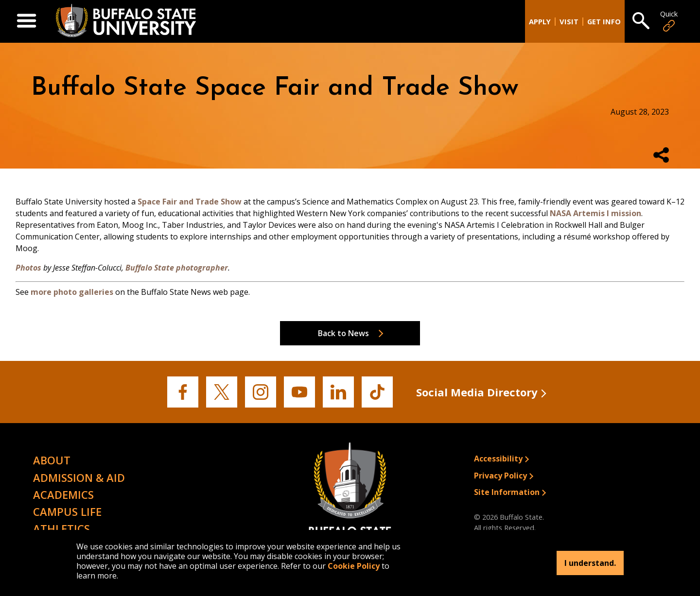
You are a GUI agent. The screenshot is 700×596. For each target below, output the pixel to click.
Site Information (507, 492)
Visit (569, 22)
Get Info (604, 22)
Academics (63, 494)
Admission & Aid (79, 477)
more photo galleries (72, 292)
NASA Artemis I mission (595, 213)
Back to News (343, 333)
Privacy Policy (500, 476)
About (52, 460)
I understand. (590, 563)
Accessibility (498, 459)
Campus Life (67, 511)
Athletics (61, 528)
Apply (540, 22)
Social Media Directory (477, 392)
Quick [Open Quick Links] (669, 21)
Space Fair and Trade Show (190, 202)
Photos (28, 268)
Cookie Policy (354, 566)
